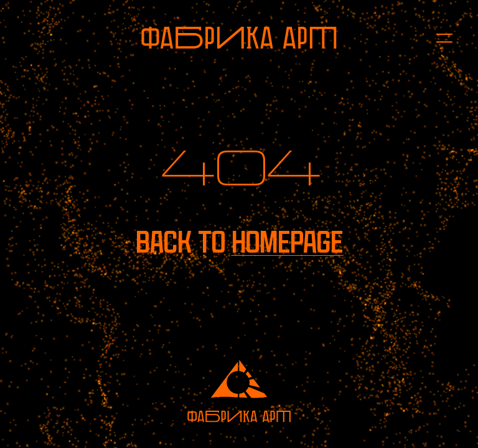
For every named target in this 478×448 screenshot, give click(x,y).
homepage (287, 242)
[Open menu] (438, 38)
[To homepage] (239, 38)
